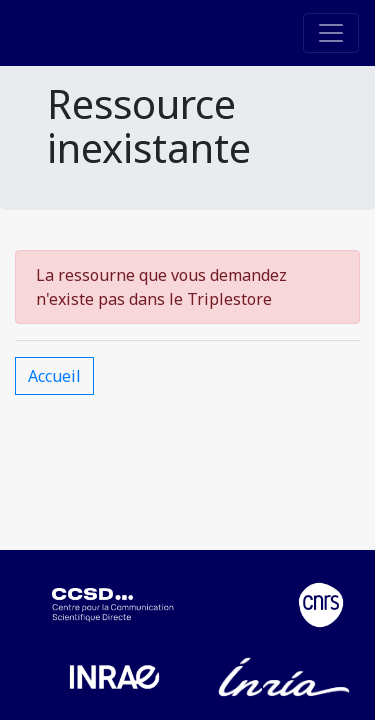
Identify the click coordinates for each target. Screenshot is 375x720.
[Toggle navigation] (331, 33)
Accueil (54, 376)
